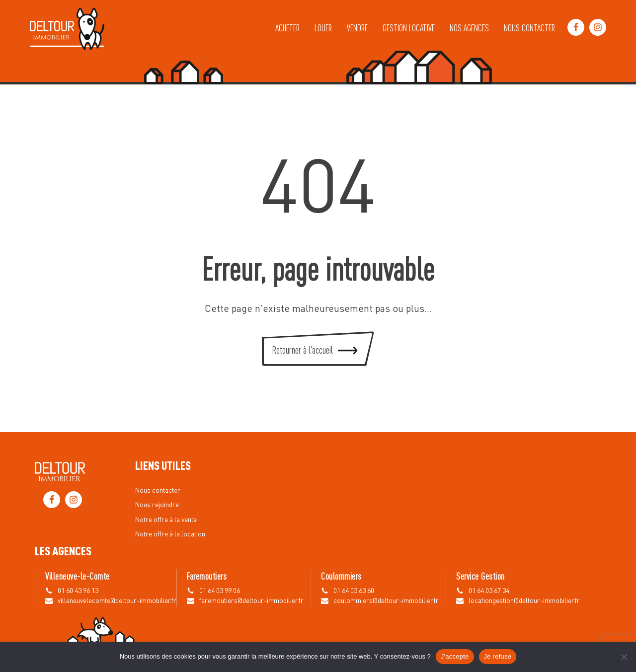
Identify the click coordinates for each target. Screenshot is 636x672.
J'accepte (455, 656)
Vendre (357, 27)
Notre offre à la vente (166, 520)
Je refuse (498, 656)
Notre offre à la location (170, 534)
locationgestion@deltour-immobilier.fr (524, 601)
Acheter (287, 27)
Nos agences (469, 27)
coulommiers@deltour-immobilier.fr (386, 601)
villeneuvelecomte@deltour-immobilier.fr (117, 601)
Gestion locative (409, 27)
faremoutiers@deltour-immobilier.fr (251, 601)
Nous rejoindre (157, 505)
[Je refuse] (624, 657)
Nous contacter (529, 27)
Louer (323, 27)
